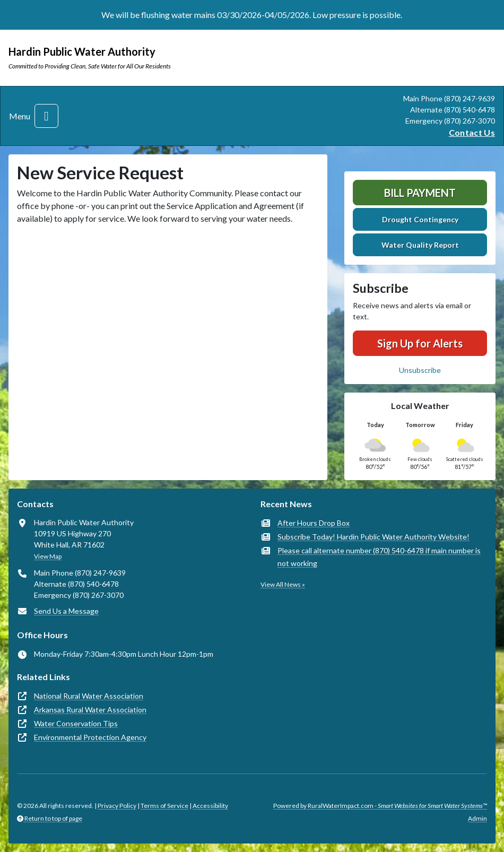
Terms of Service (164, 806)
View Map (48, 556)
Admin (477, 818)
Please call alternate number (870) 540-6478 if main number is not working (379, 557)
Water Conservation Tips (76, 723)
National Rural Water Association (89, 696)
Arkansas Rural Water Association (90, 710)
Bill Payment (420, 193)
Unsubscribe (420, 370)
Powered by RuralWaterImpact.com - (380, 806)
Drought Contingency (420, 219)
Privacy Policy (117, 806)
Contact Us (472, 132)
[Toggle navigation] (46, 116)
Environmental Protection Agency (90, 737)
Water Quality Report (420, 245)
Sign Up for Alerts (420, 343)
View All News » (283, 584)
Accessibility (210, 806)
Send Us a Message (66, 611)
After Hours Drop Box (314, 523)
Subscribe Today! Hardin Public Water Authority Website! (373, 537)
